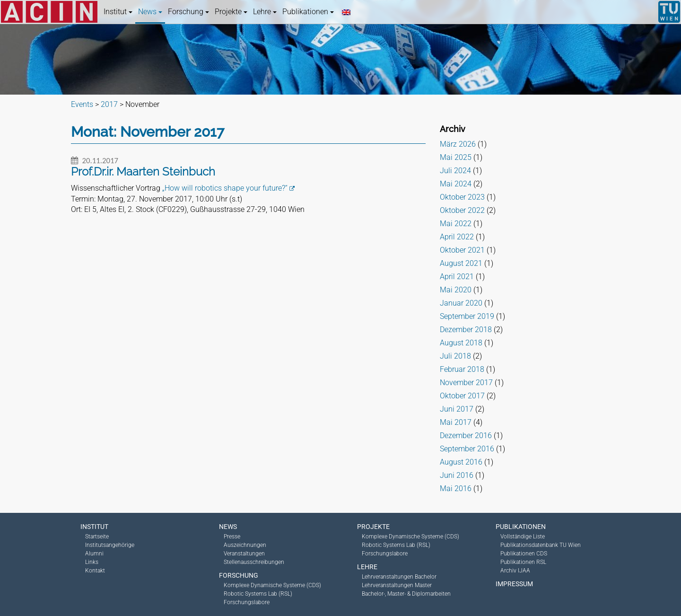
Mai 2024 (456, 184)
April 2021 (457, 277)
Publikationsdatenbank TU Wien (541, 545)
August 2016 (461, 462)
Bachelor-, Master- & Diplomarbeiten (406, 594)
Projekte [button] (231, 12)
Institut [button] (118, 12)
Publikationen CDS (524, 554)
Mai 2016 (456, 488)
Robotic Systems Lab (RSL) (258, 594)
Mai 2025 (456, 157)
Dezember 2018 (466, 330)
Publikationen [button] (308, 12)
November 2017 (466, 383)
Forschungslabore (247, 602)
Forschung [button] (188, 12)
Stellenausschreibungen (254, 562)
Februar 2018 (462, 369)
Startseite (97, 537)
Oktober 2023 (462, 197)
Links (92, 562)
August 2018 (461, 343)
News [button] (150, 12)
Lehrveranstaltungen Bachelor (399, 577)
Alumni (94, 554)
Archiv (453, 129)
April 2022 (457, 237)
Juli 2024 (455, 171)
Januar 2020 (461, 303)
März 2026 (458, 144)
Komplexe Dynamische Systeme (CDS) (272, 585)
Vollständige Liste (523, 537)
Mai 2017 (456, 422)
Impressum (514, 584)
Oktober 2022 (462, 210)
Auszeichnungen (245, 545)
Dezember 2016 (466, 436)
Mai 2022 (456, 224)
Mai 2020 (456, 290)
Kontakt (95, 571)
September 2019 (467, 316)
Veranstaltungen (244, 554)
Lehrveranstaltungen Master (397, 585)
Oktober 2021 (462, 250)
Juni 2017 (457, 409)
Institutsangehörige (110, 545)
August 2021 (461, 263)
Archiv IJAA (515, 571)
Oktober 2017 (462, 396)
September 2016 (467, 449)
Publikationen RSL (523, 562)
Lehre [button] (265, 12)
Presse (232, 537)
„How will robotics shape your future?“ (225, 188)
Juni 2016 (457, 475)
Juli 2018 (455, 356)
